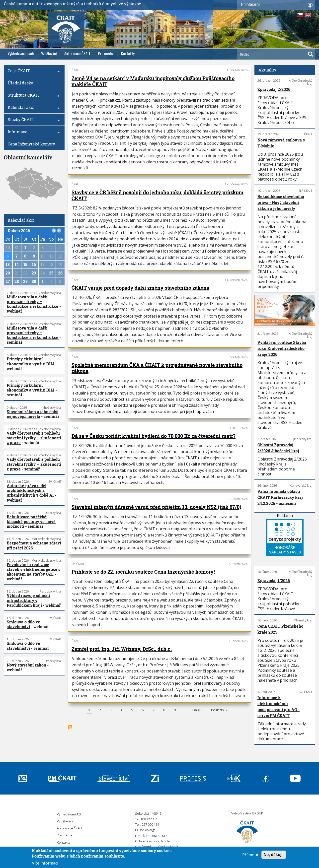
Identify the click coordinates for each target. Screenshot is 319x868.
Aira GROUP (254, 813)
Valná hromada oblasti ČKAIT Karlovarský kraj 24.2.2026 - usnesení (280, 497)
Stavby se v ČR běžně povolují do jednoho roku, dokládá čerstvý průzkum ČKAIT (158, 195)
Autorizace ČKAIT (77, 54)
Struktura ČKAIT (33, 97)
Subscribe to (70, 727)
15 (25, 264)
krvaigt (150, 830)
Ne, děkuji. (274, 855)
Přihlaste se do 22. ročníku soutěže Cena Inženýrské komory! (143, 572)
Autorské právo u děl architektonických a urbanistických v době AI (30, 490)
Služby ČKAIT (33, 121)
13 (8, 264)
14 (17, 264)
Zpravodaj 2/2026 (274, 89)
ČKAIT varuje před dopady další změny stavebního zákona (140, 288)
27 (8, 281)
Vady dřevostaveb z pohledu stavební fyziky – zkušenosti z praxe (34, 438)
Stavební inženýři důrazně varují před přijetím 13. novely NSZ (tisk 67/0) (156, 507)
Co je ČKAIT (33, 72)
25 (51, 273)
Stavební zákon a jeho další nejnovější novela (33, 414)
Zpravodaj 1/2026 (274, 580)
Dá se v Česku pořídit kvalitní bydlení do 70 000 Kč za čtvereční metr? (154, 436)
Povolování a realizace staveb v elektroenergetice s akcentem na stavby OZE (34, 569)
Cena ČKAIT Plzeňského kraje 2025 (280, 629)
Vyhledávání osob (21, 54)
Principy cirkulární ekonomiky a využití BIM (31, 361)
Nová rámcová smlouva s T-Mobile (281, 143)
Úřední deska (21, 83)
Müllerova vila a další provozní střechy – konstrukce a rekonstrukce (33, 301)
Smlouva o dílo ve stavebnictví (23, 624)
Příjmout (250, 855)
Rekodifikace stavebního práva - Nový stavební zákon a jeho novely (281, 202)
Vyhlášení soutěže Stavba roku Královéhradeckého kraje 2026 (282, 348)
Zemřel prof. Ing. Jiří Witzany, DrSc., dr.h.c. (122, 649)
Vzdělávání (49, 54)
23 (34, 273)
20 (8, 273)
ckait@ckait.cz (157, 836)
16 (34, 264)
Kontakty (128, 54)
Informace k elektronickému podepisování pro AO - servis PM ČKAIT (279, 706)
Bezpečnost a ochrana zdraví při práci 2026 (34, 545)
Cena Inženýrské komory (31, 144)
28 (17, 281)
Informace (33, 133)
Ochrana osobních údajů (154, 841)
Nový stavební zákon (26, 665)
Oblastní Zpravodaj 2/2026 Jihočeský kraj (278, 448)
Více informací (45, 863)
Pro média (106, 54)
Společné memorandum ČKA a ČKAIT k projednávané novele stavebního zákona (157, 368)
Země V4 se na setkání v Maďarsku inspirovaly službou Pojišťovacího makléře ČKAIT (153, 81)
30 (34, 281)
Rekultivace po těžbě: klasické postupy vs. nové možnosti (31, 521)
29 (25, 281)
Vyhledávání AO (69, 814)
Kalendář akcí (33, 109)
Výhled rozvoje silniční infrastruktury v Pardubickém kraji (28, 600)
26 (60, 273)
